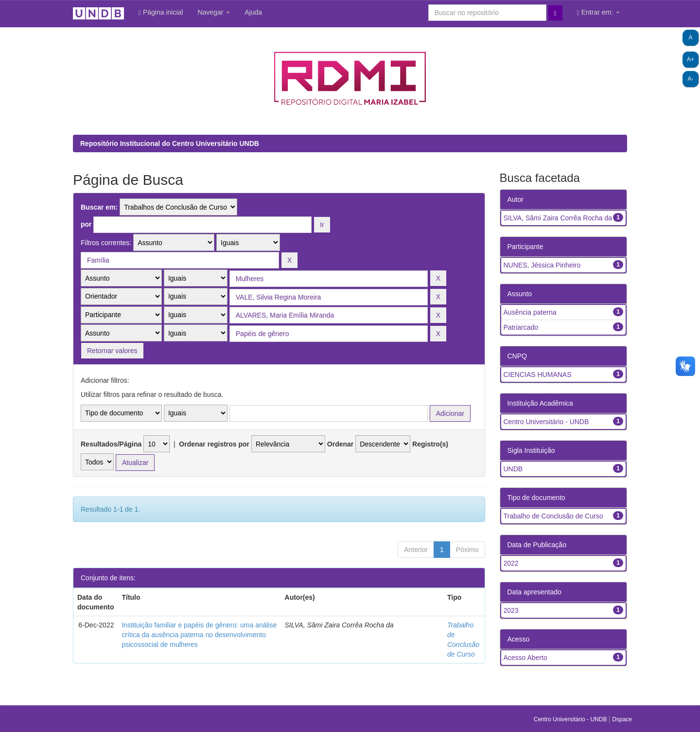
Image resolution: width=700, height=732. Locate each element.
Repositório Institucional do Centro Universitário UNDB (170, 143)
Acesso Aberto (525, 658)
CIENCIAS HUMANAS (538, 375)
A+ (691, 59)
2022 (511, 563)
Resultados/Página (111, 444)
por (86, 224)
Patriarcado (521, 327)
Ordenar (340, 444)
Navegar (214, 12)
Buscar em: (99, 207)
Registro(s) (430, 444)
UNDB (513, 469)
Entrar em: (598, 12)
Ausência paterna (530, 312)
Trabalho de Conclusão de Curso (553, 516)
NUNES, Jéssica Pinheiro (542, 265)
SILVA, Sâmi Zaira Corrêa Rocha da (558, 218)
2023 (511, 610)
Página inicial (161, 12)
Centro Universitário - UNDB (546, 422)
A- (691, 79)
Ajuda (253, 12)
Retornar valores (112, 351)
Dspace (622, 719)
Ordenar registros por (214, 444)
